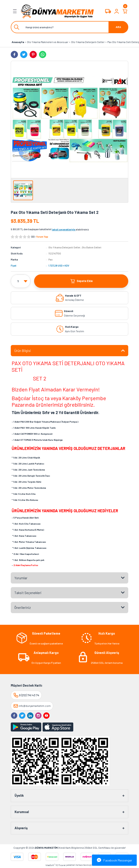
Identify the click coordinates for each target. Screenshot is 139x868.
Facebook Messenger (114, 860)
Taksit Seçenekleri (28, 593)
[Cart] (125, 11)
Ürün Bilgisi (23, 351)
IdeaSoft (50, 865)
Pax (51, 259)
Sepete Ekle (81, 281)
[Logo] (57, 11)
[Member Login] (117, 11)
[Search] (69, 27)
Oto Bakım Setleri (92, 247)
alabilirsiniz (70, 229)
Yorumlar (21, 578)
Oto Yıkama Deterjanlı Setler (64, 247)
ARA (118, 27)
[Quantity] (21, 281)
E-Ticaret (61, 865)
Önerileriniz (23, 608)
